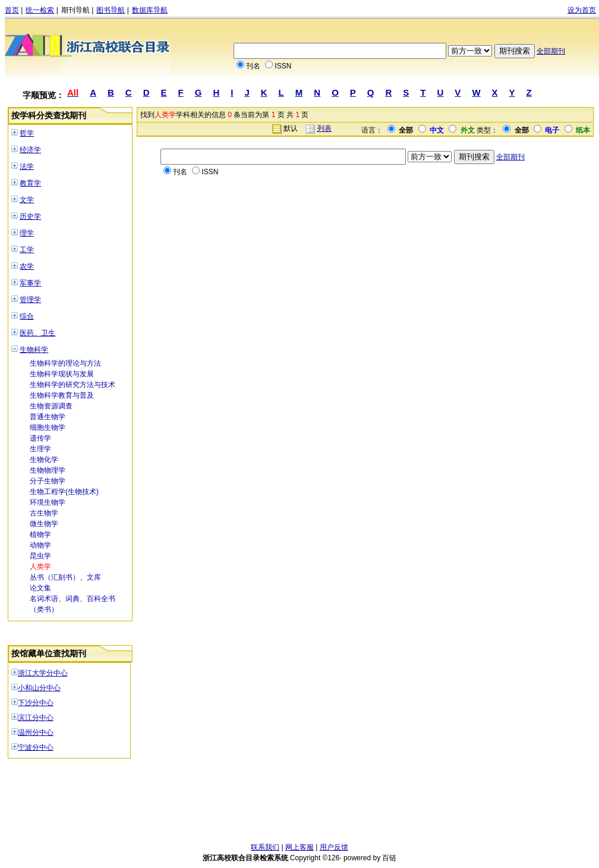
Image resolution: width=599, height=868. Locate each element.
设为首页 (582, 10)
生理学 (40, 449)
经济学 (30, 150)
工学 (27, 250)
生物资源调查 (51, 406)
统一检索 (40, 10)
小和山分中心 (39, 688)
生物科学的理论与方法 (65, 363)
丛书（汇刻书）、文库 (65, 577)
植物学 (40, 534)
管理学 (30, 300)
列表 (324, 128)
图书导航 (111, 10)
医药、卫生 (37, 333)
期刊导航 (75, 10)
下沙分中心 (36, 703)
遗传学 (40, 438)
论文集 (40, 588)
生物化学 (44, 460)
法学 (27, 166)
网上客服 (299, 847)
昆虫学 (40, 556)
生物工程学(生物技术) (64, 492)
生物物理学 (48, 470)
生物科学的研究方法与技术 (72, 385)
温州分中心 (36, 732)
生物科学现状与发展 (62, 374)
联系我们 (265, 847)
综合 (27, 316)
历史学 (30, 216)
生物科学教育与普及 (62, 395)
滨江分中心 (36, 718)
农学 (27, 266)
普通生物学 (48, 417)
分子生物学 (48, 481)
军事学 (30, 283)
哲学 (27, 133)
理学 (27, 233)
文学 (27, 200)
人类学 (40, 567)
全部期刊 (551, 51)
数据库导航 (150, 10)
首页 (12, 10)
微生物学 (44, 524)
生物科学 (34, 350)
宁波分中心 (36, 747)
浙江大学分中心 (43, 673)
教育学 (30, 183)
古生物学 (44, 513)
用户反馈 (334, 847)
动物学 (40, 545)
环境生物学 (48, 502)
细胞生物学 (48, 427)
